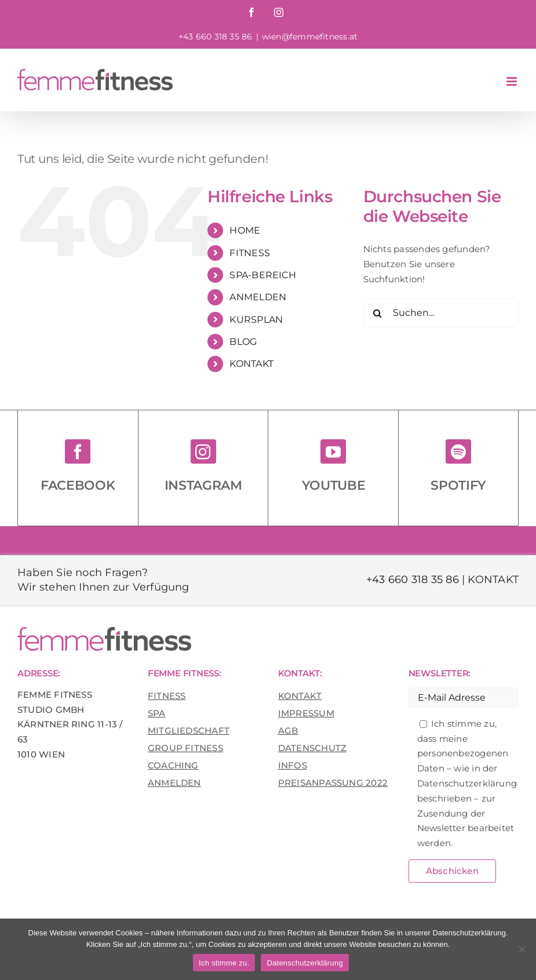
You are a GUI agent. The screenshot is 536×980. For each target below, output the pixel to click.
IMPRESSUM (306, 713)
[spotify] (458, 451)
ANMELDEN (258, 297)
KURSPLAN (256, 320)
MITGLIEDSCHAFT (189, 731)
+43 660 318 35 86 (413, 580)
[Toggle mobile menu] (513, 81)
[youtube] (333, 451)
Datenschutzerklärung (305, 963)
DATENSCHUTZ (312, 748)
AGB (288, 731)
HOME (245, 230)
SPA (157, 713)
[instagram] (203, 451)
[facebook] (78, 451)
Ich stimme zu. (224, 963)
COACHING (173, 765)
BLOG (243, 342)
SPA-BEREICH (262, 275)
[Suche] (378, 313)
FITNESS (250, 253)
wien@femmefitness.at (310, 37)
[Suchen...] (441, 313)
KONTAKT (251, 364)
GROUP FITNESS (185, 748)
